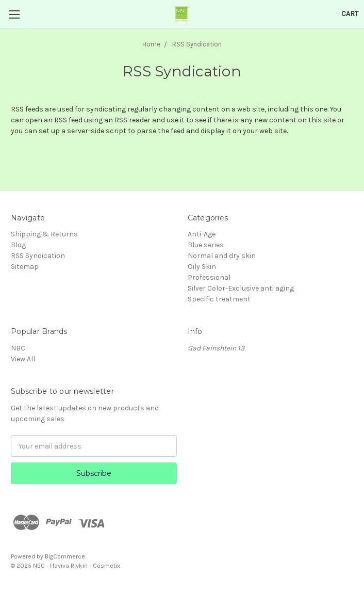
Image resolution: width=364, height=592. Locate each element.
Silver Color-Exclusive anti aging (241, 288)
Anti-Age (202, 234)
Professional (209, 277)
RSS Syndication (38, 256)
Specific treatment (219, 299)
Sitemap (25, 267)
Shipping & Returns (44, 234)
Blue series (206, 245)
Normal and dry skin (222, 256)
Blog (18, 245)
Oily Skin (202, 267)
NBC (18, 348)
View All (23, 359)
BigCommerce (65, 556)
